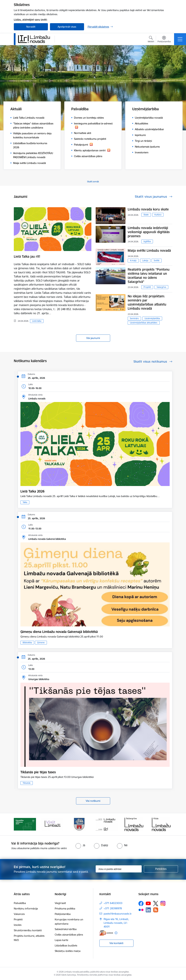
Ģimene (41, 643)
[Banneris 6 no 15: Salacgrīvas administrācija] (134, 824)
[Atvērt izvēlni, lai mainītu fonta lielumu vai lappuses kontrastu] (164, 40)
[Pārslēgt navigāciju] (180, 39)
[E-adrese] (106, 933)
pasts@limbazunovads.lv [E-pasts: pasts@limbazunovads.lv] (118, 914)
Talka (25, 502)
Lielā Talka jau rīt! (27, 256)
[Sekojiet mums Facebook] (141, 903)
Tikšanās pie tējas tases (38, 772)
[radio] (80, 845)
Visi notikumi (93, 801)
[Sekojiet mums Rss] (156, 910)
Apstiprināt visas (67, 27)
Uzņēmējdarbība (152, 318)
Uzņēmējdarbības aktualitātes (144, 323)
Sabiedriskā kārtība (66, 929)
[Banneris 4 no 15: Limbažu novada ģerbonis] (79, 824)
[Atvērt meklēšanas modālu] (151, 40)
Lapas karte (61, 940)
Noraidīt (31, 27)
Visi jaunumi (93, 338)
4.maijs (133, 260)
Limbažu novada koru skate (149, 209)
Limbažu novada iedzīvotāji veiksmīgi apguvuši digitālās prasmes (149, 232)
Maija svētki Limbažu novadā (149, 250)
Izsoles (18, 925)
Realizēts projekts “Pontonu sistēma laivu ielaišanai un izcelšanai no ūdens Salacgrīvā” (149, 276)
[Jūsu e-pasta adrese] (119, 869)
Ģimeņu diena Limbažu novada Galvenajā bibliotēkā (59, 632)
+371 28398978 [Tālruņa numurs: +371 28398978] (113, 908)
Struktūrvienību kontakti (28, 930)
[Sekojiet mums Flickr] (141, 910)
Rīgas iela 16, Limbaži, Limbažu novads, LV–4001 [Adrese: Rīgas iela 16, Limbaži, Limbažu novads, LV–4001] (116, 923)
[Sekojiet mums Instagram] (163, 903)
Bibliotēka (27, 643)
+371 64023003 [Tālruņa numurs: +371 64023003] (113, 903)
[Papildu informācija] (116, 933)
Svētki (157, 260)
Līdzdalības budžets (66, 945)
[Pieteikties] (161, 869)
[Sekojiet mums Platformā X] (156, 903)
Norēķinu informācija (26, 909)
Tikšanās (27, 783)
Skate (146, 215)
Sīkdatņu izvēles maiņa (68, 951)
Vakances (19, 914)
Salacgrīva (161, 287)
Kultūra (158, 215)
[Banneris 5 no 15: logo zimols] (107, 824)
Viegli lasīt (60, 903)
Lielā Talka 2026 (32, 491)
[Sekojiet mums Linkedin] (148, 910)
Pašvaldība (20, 903)
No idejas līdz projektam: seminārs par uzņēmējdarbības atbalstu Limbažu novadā (147, 302)
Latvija (145, 260)
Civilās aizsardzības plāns (69, 935)
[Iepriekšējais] (19, 824)
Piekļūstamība (63, 914)
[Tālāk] (167, 824)
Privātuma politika (65, 909)
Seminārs (134, 318)
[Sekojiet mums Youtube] (148, 903)
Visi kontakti (116, 943)
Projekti (147, 287)
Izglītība (147, 241)
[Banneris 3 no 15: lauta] (52, 824)
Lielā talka (37, 321)
